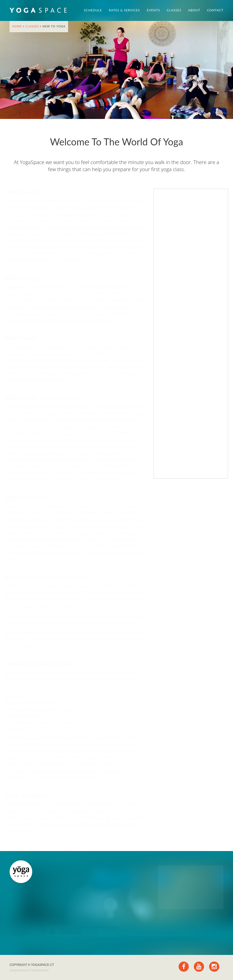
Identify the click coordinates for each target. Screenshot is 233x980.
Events (153, 10)
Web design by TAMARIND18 (29, 970)
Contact (215, 10)
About (194, 10)
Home (18, 26)
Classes (174, 10)
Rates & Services (124, 10)
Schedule (93, 10)
